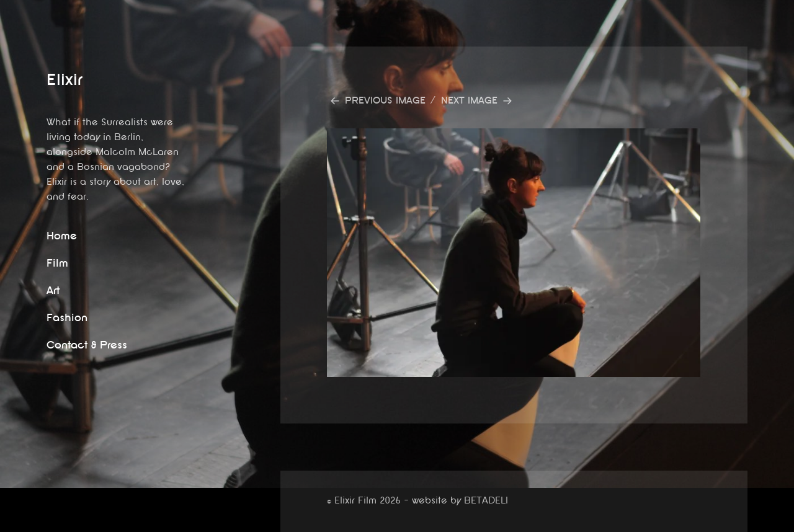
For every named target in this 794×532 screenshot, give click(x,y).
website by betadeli (9, 523)
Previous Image (385, 101)
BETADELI (486, 501)
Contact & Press (87, 345)
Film (57, 263)
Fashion (67, 318)
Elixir (65, 80)
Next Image (469, 101)
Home (62, 236)
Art (53, 290)
